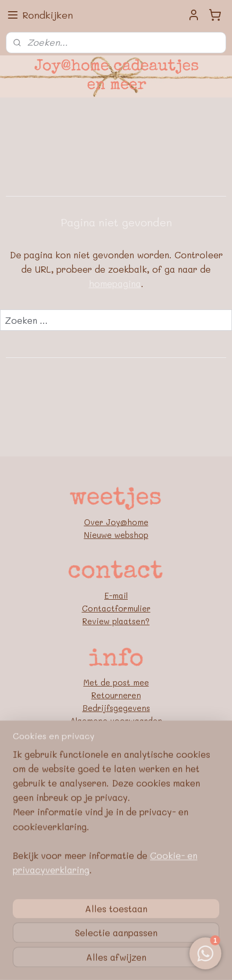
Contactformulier (116, 608)
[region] (116, 899)
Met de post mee (116, 682)
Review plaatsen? (116, 621)
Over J (97, 522)
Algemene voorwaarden (116, 721)
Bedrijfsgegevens (116, 708)
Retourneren (116, 695)
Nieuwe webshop (116, 535)
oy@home (130, 522)
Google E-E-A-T (116, 746)
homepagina (115, 284)
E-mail (116, 595)
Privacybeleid (116, 733)
